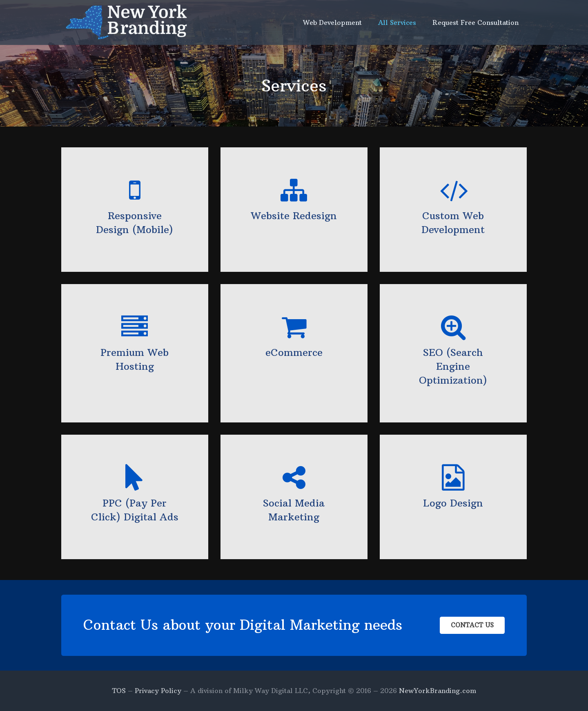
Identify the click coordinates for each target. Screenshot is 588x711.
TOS (119, 691)
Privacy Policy (158, 691)
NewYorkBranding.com (438, 691)
